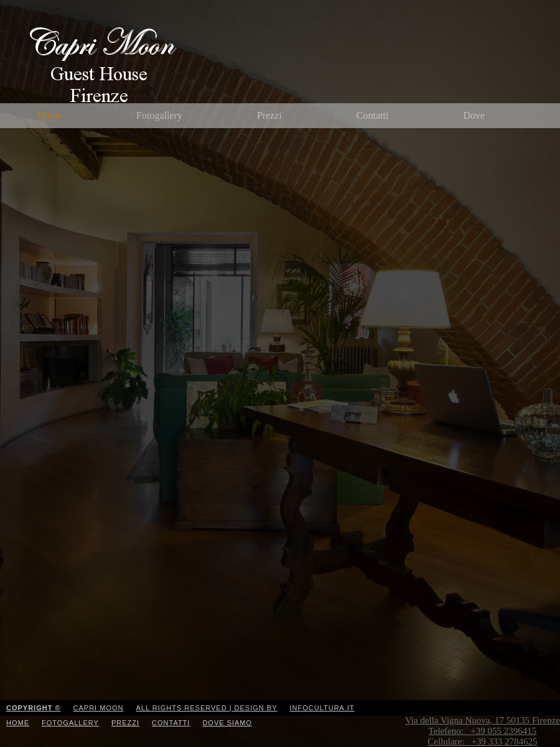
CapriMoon (140, 66)
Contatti (373, 115)
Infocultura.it (322, 708)
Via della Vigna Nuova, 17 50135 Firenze (483, 731)
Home (49, 115)
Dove (474, 115)
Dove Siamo (227, 723)
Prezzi (269, 115)
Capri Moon (99, 708)
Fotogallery (159, 115)
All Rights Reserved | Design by (206, 708)
